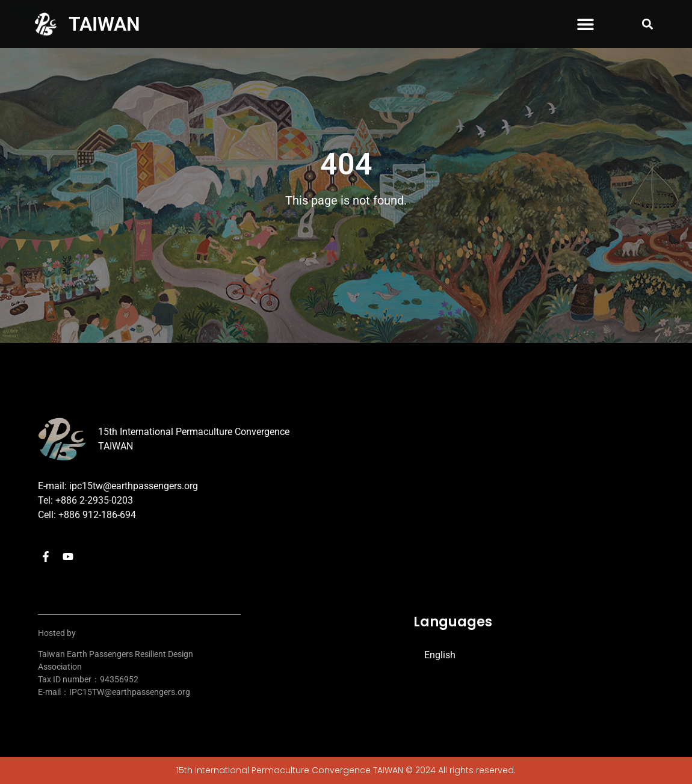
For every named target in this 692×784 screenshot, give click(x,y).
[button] (586, 24)
